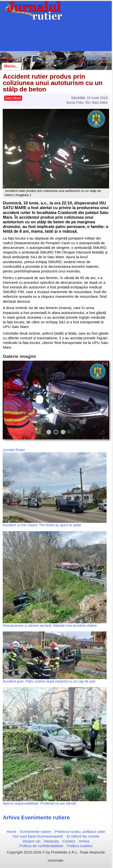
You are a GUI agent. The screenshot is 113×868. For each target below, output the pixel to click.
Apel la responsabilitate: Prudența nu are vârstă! (39, 803)
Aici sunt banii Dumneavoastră (38, 836)
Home (12, 832)
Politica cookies (80, 846)
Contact (69, 841)
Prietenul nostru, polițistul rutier (80, 832)
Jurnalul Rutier (14, 450)
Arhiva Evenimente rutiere (36, 818)
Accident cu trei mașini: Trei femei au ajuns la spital (42, 525)
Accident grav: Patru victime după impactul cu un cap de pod (49, 681)
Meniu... (12, 66)
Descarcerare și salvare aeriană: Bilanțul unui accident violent (50, 626)
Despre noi (32, 841)
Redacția (51, 841)
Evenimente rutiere (36, 832)
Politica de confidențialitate (42, 846)
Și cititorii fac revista (83, 836)
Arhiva (84, 841)
